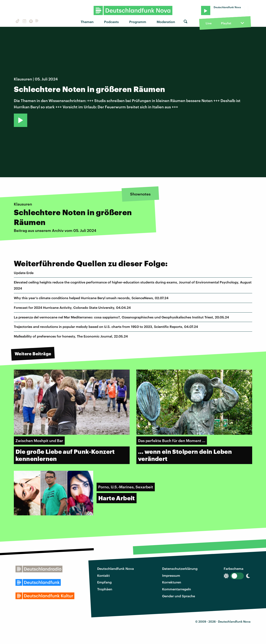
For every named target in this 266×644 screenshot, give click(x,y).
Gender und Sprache (179, 596)
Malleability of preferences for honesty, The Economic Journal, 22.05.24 (71, 336)
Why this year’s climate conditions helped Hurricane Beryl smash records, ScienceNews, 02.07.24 (91, 298)
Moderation (166, 22)
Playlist (226, 23)
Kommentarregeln (177, 589)
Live (209, 23)
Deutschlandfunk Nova (116, 568)
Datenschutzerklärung (180, 568)
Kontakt (103, 575)
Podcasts (111, 22)
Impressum (171, 575)
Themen (87, 22)
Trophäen (105, 589)
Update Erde (24, 273)
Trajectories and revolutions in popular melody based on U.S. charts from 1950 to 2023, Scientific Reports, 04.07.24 (106, 327)
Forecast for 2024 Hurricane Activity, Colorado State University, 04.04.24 (72, 307)
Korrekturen (172, 582)
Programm (138, 22)
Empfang (104, 582)
